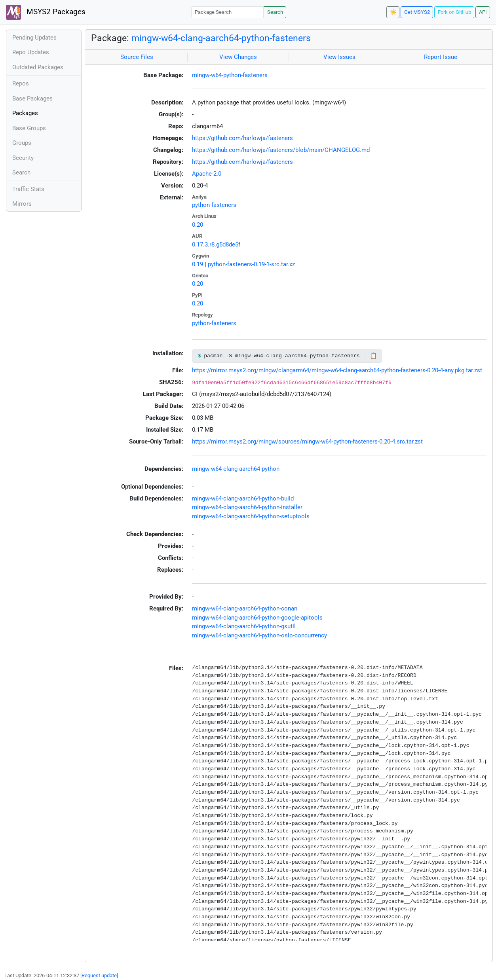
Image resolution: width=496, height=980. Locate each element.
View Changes (238, 57)
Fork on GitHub (454, 12)
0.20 (198, 225)
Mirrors (22, 204)
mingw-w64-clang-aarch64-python (236, 469)
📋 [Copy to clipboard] (373, 356)
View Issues (339, 57)
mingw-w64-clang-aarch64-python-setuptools (251, 516)
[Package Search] (228, 12)
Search (275, 12)
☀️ (393, 12)
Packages (25, 113)
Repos (21, 83)
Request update (99, 975)
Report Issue (441, 57)
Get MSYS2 (417, 12)
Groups (22, 143)
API (483, 12)
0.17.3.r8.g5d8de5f (216, 245)
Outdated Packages (38, 67)
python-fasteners (214, 205)
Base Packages (32, 99)
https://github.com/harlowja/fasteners (242, 138)
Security (23, 158)
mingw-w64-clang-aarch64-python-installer (247, 507)
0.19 (198, 264)
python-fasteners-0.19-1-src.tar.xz (251, 264)
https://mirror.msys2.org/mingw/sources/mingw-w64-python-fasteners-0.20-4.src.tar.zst (307, 442)
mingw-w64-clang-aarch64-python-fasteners (221, 38)
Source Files (137, 57)
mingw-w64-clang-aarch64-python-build (243, 499)
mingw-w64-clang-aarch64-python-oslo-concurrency (259, 635)
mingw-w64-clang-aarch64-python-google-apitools (257, 618)
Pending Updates (34, 38)
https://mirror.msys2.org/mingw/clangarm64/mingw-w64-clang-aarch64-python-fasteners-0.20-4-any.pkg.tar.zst (337, 370)
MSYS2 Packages (46, 12)
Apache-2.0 (207, 174)
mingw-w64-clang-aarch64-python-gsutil (244, 626)
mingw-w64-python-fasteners (230, 75)
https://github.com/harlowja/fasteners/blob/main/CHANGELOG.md (281, 150)
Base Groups (29, 128)
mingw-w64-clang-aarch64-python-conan (245, 608)
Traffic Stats (28, 189)
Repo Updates (31, 52)
